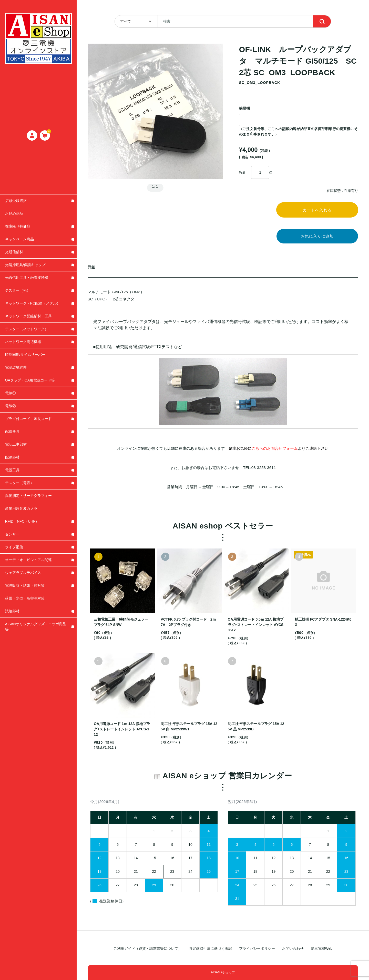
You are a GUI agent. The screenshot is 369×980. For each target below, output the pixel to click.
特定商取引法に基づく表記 (210, 948)
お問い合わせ (293, 948)
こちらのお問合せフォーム (275, 452)
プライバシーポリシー (257, 948)
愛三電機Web (322, 948)
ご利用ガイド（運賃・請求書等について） (148, 948)
